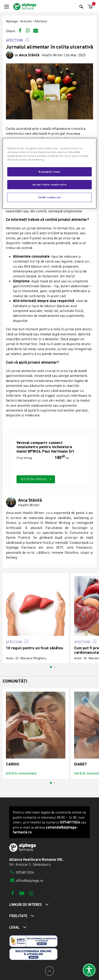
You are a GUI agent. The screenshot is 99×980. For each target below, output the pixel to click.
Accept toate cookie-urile (49, 184)
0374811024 (21, 872)
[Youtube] (22, 893)
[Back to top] (49, 971)
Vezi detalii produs (36, 479)
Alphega (12, 21)
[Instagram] (31, 893)
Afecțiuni (41, 21)
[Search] (81, 7)
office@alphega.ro (26, 880)
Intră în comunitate (21, 773)
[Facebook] (13, 893)
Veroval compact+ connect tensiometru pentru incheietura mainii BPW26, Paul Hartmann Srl (45, 447)
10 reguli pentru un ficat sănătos (35, 648)
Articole (26, 21)
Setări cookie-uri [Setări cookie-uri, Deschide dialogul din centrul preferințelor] (49, 197)
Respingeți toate (49, 172)
